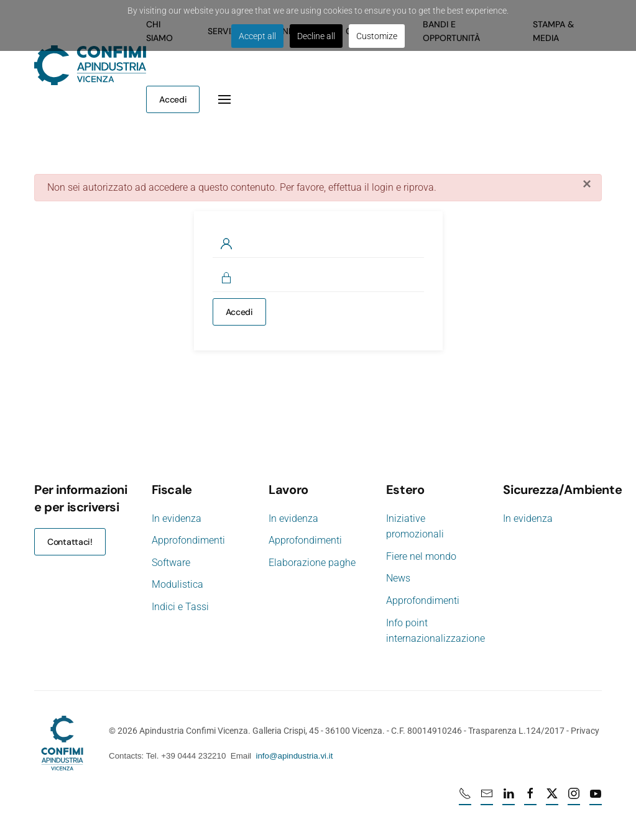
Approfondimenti (188, 540)
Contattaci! (70, 542)
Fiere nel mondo (420, 556)
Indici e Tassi (180, 607)
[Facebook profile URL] (532, 799)
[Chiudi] (587, 184)
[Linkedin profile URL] (510, 799)
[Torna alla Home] (90, 65)
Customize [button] (377, 36)
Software (171, 563)
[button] (224, 99)
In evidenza (177, 518)
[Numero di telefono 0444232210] (466, 799)
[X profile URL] (553, 799)
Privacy (584, 731)
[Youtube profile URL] (597, 799)
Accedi (173, 99)
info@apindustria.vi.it (293, 756)
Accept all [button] (257, 36)
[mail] (488, 799)
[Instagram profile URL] (575, 799)
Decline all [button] (316, 36)
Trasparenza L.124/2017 (515, 731)
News (397, 578)
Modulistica (177, 584)
